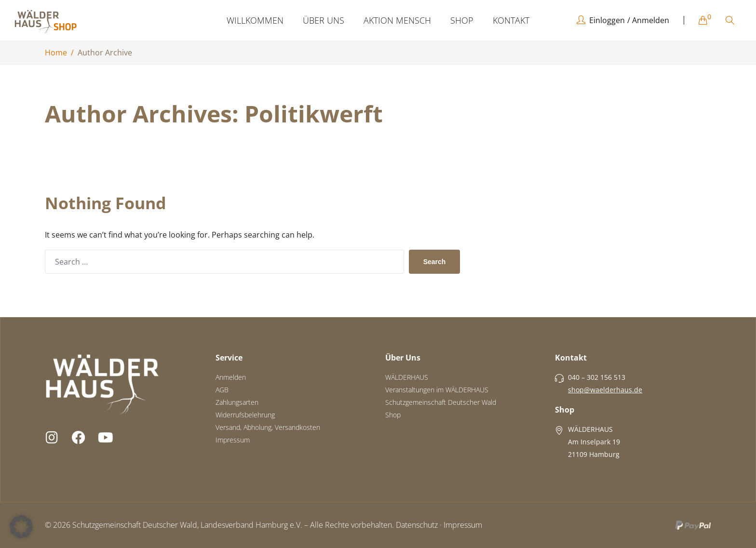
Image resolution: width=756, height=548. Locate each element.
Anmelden (651, 20)
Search (435, 262)
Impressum (463, 525)
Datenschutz (417, 525)
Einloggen (607, 20)
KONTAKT (511, 20)
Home (56, 53)
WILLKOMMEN (255, 20)
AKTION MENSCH (397, 20)
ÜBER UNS (324, 20)
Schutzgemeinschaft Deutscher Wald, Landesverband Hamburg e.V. (187, 525)
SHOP (462, 20)
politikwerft (314, 114)
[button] (21, 527)
